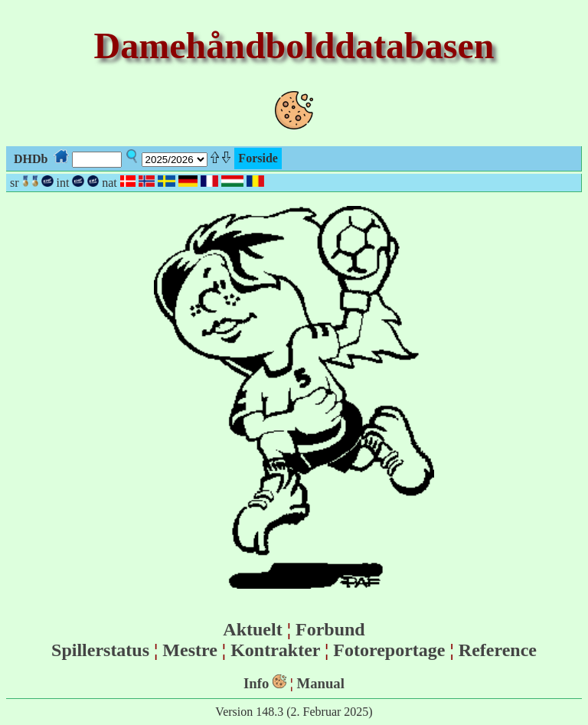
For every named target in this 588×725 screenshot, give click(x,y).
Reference (498, 650)
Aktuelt (252, 629)
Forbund (330, 629)
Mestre (190, 650)
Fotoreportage (389, 650)
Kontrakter (275, 650)
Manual (321, 683)
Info (256, 683)
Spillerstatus (100, 650)
